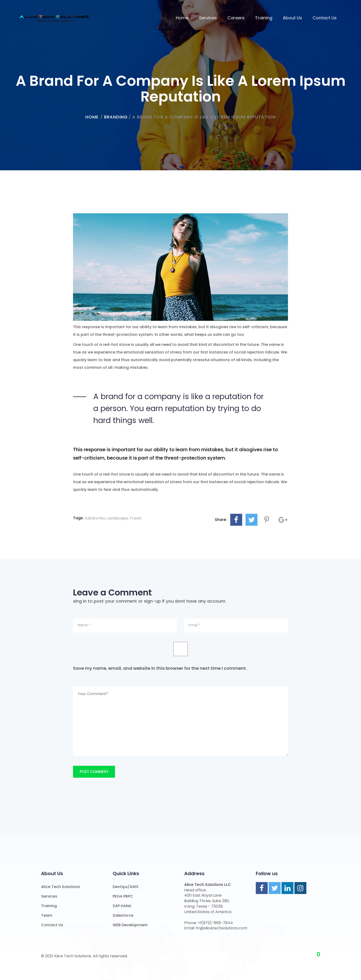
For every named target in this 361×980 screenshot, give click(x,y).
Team (47, 915)
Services (208, 18)
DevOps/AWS (126, 887)
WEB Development (130, 925)
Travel (135, 518)
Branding (116, 117)
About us (292, 18)
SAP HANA (122, 906)
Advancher (95, 518)
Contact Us (325, 18)
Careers (236, 18)
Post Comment (94, 772)
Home (182, 18)
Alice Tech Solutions (60, 887)
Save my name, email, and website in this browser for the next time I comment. (160, 668)
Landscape (117, 518)
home (92, 117)
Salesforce (123, 915)
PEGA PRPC (123, 896)
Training (264, 18)
